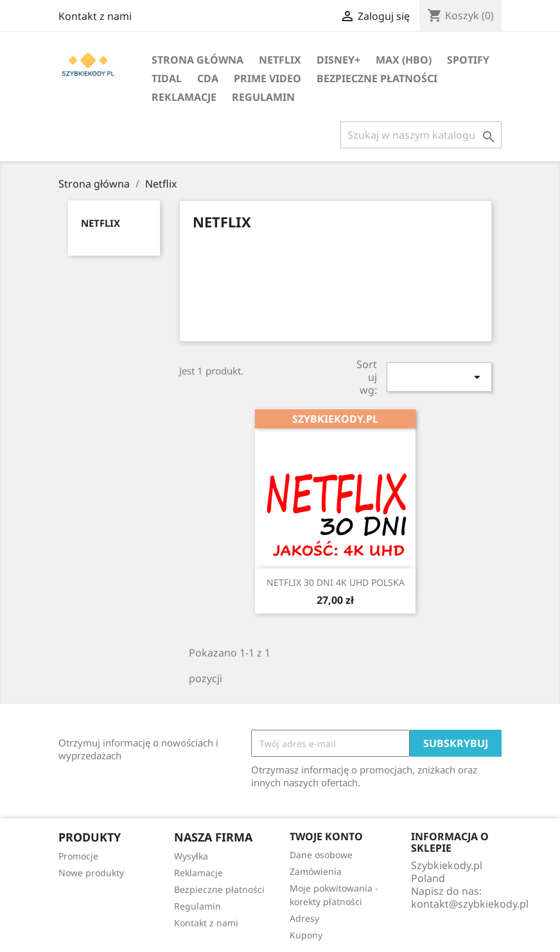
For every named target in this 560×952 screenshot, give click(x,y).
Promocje (78, 856)
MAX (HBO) (404, 60)
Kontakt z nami (95, 16)
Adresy (304, 918)
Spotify (468, 60)
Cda (208, 78)
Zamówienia (316, 871)
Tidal (167, 78)
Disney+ (338, 60)
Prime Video (267, 78)
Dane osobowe (321, 855)
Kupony (306, 935)
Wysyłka (191, 856)
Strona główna (197, 60)
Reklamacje (184, 97)
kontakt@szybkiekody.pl (470, 904)
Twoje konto (326, 836)
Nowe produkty (91, 873)
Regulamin (263, 97)
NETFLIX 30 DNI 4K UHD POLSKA (336, 582)
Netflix (280, 60)
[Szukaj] (421, 135)
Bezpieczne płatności (377, 78)
